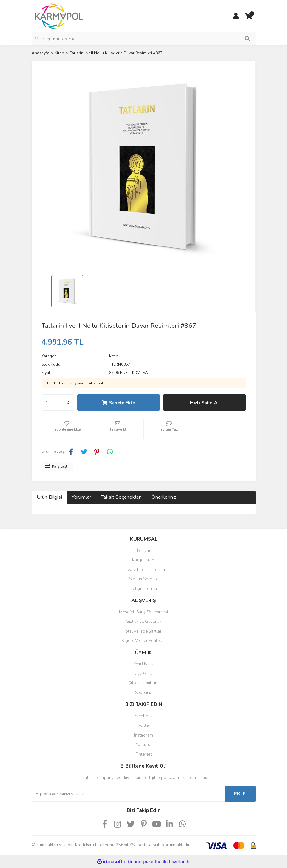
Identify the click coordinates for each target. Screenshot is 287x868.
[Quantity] (58, 403)
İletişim (143, 551)
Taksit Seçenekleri (121, 497)
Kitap (114, 356)
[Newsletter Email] (128, 794)
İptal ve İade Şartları (143, 631)
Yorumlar (81, 497)
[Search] (144, 39)
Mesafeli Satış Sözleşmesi (143, 612)
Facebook (143, 716)
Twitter (144, 725)
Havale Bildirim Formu (144, 570)
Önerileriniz (164, 497)
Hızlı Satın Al (204, 403)
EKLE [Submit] (240, 794)
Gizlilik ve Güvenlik (144, 622)
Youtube (143, 745)
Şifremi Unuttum (143, 683)
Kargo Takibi (144, 560)
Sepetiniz (143, 693)
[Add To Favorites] (67, 429)
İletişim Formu (144, 589)
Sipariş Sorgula (144, 579)
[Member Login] (236, 16)
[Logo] (59, 16)
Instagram (143, 735)
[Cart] (249, 16)
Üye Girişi (144, 674)
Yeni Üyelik (144, 664)
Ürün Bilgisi (49, 497)
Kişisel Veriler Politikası (144, 641)
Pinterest (144, 754)
